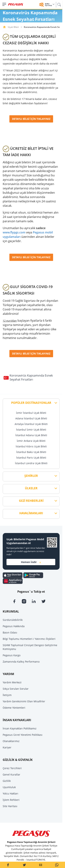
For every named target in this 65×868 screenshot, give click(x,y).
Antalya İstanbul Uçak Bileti (31, 424)
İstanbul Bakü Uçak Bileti (31, 452)
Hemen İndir (31, 562)
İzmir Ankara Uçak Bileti (31, 441)
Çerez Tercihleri (12, 768)
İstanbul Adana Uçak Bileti (31, 435)
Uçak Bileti (13, 27)
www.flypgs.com (14, 232)
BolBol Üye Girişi (50, 5)
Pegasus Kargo (12, 655)
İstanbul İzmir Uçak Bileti (31, 430)
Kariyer (7, 747)
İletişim (7, 695)
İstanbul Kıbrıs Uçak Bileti (31, 446)
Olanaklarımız (11, 741)
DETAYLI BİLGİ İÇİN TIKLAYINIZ (31, 119)
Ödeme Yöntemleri (14, 708)
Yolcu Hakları (10, 793)
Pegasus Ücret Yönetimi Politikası (23, 735)
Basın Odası (10, 632)
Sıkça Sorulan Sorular (16, 689)
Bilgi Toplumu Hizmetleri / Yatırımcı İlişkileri (29, 639)
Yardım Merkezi (12, 682)
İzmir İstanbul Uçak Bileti (31, 413)
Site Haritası (10, 806)
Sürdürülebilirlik (13, 620)
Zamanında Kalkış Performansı (21, 662)
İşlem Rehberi (11, 800)
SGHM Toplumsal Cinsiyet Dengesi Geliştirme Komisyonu (30, 647)
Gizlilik (7, 781)
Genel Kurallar (11, 774)
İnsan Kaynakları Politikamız (20, 728)
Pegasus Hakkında (14, 626)
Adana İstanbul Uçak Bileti (31, 418)
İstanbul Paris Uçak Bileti (31, 458)
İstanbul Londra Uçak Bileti (31, 463)
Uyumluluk (9, 787)
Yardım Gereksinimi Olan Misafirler (24, 701)
